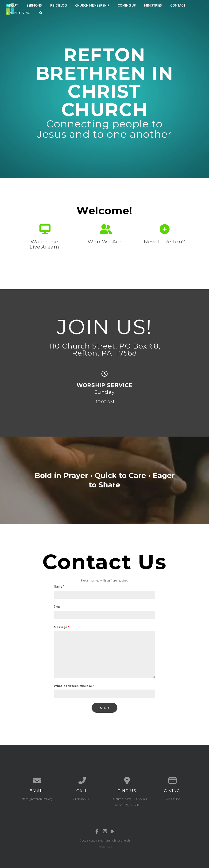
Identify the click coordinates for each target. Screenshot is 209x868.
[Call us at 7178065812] (82, 779)
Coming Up (127, 5)
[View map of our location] (127, 779)
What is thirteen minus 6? (74, 685)
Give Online (172, 797)
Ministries (153, 5)
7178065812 (82, 797)
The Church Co (105, 844)
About (12, 5)
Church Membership (92, 5)
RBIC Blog (58, 5)
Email (59, 606)
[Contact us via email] (37, 779)
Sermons (34, 5)
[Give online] (172, 779)
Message (61, 626)
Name (59, 586)
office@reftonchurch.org (37, 797)
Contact (178, 5)
